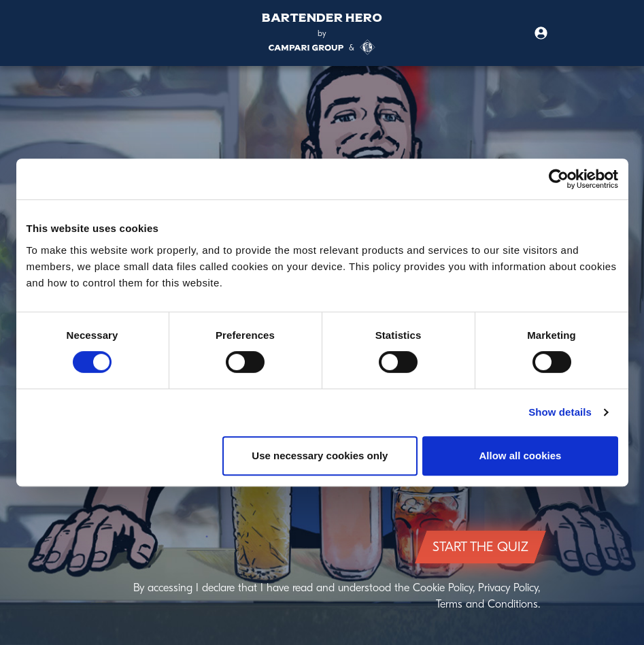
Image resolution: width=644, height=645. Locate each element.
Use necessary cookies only (320, 456)
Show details (560, 412)
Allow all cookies (521, 456)
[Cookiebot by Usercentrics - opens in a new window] (559, 179)
